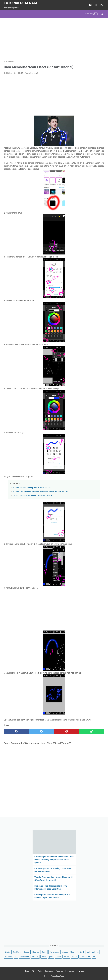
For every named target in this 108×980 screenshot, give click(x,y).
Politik (44, 957)
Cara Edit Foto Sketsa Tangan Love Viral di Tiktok (32, 495)
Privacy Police (37, 971)
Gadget (27, 952)
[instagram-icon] (96, 5)
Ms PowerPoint (93, 952)
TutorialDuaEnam (20, 3)
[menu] (7, 14)
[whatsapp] (92, 731)
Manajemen (54, 952)
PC (16, 957)
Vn (94, 957)
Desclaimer (49, 971)
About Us (59, 971)
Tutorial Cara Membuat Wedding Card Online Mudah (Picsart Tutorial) (41, 492)
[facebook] (16, 731)
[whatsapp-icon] (102, 5)
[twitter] (42, 731)
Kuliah (44, 952)
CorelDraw (17, 952)
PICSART (35, 957)
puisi (51, 957)
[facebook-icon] (90, 5)
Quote (58, 957)
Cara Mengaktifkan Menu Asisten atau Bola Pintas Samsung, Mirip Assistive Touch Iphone (54, 860)
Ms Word (8, 957)
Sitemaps (80, 971)
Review (66, 957)
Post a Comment (31, 73)
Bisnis (7, 952)
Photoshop (24, 957)
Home (27, 971)
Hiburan (36, 952)
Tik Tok (75, 957)
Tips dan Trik (85, 957)
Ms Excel (80, 952)
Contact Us (70, 971)
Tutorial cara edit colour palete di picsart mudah (32, 488)
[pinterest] (67, 731)
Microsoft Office (68, 952)
